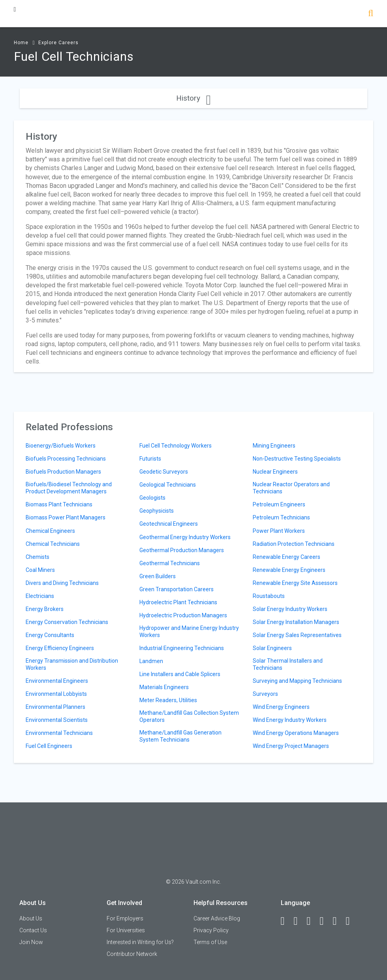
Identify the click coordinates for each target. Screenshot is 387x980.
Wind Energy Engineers (281, 707)
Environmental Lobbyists (56, 694)
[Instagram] (325, 921)
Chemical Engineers (50, 531)
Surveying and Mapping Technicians (297, 681)
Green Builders (158, 576)
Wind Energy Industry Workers (290, 720)
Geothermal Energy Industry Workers (185, 537)
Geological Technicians (168, 485)
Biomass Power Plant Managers (66, 517)
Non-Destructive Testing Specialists (297, 459)
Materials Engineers (164, 687)
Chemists (38, 557)
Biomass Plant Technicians (59, 504)
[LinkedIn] (299, 921)
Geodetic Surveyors (164, 472)
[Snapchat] (351, 921)
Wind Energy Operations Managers (296, 733)
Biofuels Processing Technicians (66, 459)
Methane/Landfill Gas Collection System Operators (189, 716)
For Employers (125, 918)
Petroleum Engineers (279, 504)
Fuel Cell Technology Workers (176, 446)
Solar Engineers (272, 648)
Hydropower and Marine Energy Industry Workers (189, 631)
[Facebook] (286, 921)
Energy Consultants (50, 635)
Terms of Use (210, 942)
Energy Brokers (45, 609)
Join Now (31, 942)
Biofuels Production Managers (63, 472)
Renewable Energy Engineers (289, 570)
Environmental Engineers (57, 681)
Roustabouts (269, 596)
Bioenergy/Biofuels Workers (61, 446)
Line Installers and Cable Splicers (180, 674)
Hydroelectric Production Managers (183, 615)
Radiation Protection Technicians (294, 544)
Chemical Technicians (53, 544)
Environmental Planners (55, 707)
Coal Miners (40, 570)
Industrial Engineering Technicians (182, 648)
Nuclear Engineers (275, 472)
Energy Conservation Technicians (67, 622)
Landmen (151, 661)
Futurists (150, 459)
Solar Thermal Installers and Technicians (288, 664)
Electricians (40, 596)
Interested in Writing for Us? (140, 942)
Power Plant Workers (279, 531)
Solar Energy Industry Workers (290, 609)
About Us (31, 918)
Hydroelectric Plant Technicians (178, 602)
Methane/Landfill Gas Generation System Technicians (180, 736)
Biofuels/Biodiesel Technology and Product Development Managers (69, 488)
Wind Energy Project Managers (291, 746)
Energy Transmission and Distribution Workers (72, 664)
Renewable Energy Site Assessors (295, 583)
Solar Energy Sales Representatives (297, 635)
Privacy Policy (211, 930)
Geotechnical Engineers (169, 524)
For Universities (126, 930)
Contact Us (33, 930)
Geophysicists (157, 511)
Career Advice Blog (217, 918)
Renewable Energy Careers (286, 557)
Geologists (152, 498)
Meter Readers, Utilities (168, 700)
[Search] (371, 14)
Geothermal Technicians (170, 563)
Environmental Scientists (57, 720)
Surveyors (265, 694)
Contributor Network (132, 954)
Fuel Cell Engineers (49, 746)
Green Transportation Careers (177, 589)
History (193, 98)
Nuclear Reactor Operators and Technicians (291, 488)
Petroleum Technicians (281, 517)
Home (21, 43)
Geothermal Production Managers (182, 550)
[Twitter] (312, 921)
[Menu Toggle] (15, 9)
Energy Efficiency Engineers (60, 648)
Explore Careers (58, 43)
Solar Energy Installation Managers (296, 622)
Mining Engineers (274, 446)
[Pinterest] (338, 921)
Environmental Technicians (59, 733)
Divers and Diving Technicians (62, 583)
